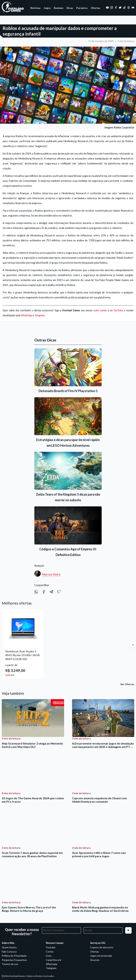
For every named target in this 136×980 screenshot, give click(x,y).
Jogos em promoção (101, 956)
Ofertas (96, 8)
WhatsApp (27, 315)
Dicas (70, 8)
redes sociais (100, 310)
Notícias (36, 8)
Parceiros (82, 8)
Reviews (59, 8)
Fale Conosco (9, 952)
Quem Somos (9, 947)
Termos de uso (10, 964)
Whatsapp (52, 964)
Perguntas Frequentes (14, 960)
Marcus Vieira (51, 574)
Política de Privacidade (14, 956)
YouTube (118, 310)
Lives (49, 956)
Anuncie (95, 960)
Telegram (40, 315)
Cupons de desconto (102, 947)
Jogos (47, 8)
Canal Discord (53, 960)
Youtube (51, 947)
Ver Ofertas (127, 684)
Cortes (50, 952)
